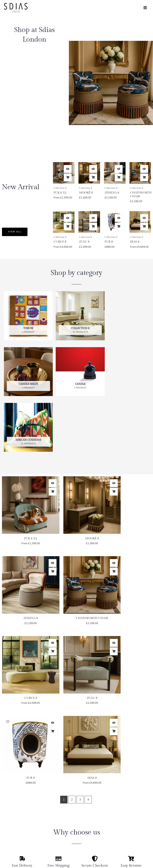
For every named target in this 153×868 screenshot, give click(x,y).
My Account (130, 798)
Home (8, 798)
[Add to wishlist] (59, 168)
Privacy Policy (132, 817)
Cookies (127, 830)
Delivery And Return (136, 811)
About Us (10, 804)
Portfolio (9, 811)
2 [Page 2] (72, 628)
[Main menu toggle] (145, 8)
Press (7, 836)
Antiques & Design (16, 824)
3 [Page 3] (80, 628)
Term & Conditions (134, 824)
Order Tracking (132, 804)
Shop (7, 817)
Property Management (18, 830)
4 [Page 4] (88, 628)
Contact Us (11, 843)
